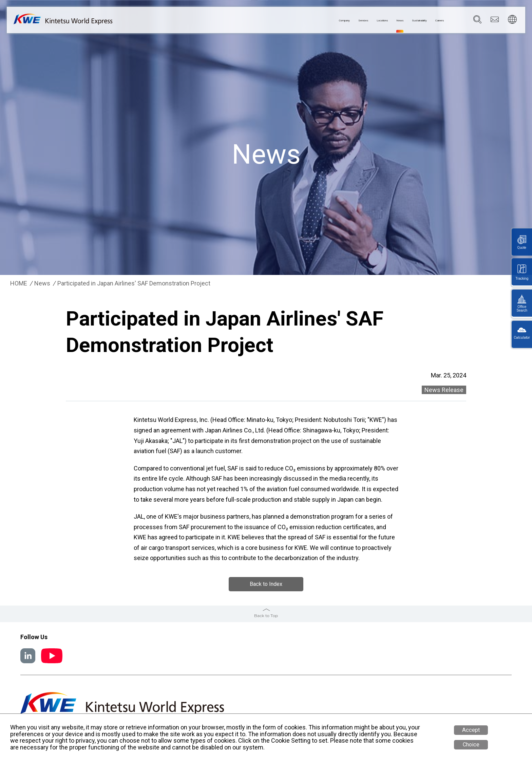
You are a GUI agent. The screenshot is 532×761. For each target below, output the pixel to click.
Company (281, 21)
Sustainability (401, 21)
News (369, 21)
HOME (19, 283)
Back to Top (266, 616)
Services (311, 21)
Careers (434, 21)
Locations (342, 21)
